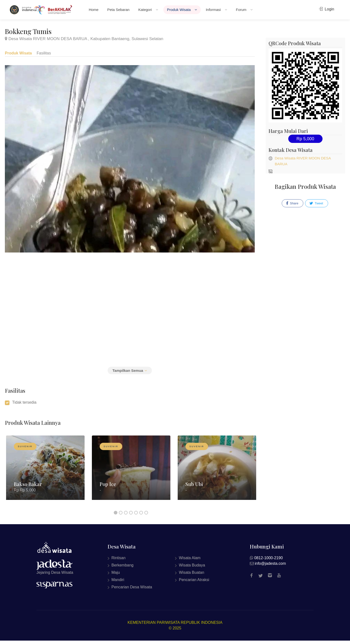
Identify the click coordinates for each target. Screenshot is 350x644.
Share (292, 203)
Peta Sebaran (118, 10)
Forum (242, 10)
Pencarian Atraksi (194, 583)
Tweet (316, 203)
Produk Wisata (180, 10)
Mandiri (118, 583)
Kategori (146, 10)
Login (327, 9)
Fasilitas (44, 53)
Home (94, 10)
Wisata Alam (190, 561)
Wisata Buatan (192, 576)
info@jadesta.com (270, 567)
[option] (45, 474)
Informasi (214, 10)
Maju (116, 576)
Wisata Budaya (192, 568)
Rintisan (119, 561)
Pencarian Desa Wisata (132, 590)
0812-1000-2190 (268, 561)
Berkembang (123, 568)
